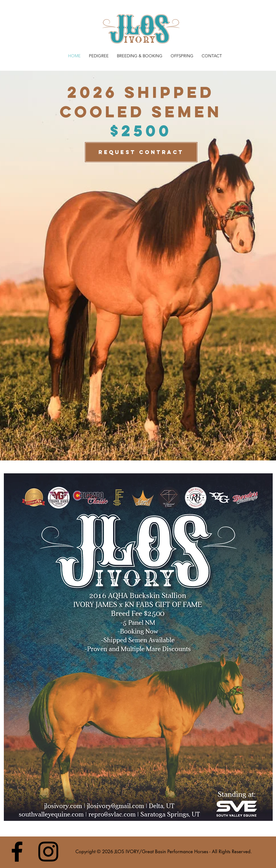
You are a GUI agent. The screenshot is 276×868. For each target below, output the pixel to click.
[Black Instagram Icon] (48, 852)
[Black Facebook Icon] (17, 852)
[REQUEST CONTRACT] (141, 152)
